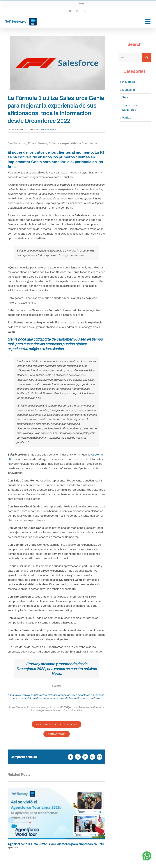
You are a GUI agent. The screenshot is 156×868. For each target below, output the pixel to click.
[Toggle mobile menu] (148, 21)
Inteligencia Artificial (48, 129)
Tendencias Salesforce (129, 108)
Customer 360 (68, 339)
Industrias (129, 82)
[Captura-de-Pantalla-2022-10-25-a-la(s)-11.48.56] (58, 63)
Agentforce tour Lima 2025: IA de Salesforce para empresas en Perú (56, 844)
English (81, 4)
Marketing (129, 90)
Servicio (127, 97)
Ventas (127, 118)
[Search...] (130, 57)
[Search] (147, 57)
